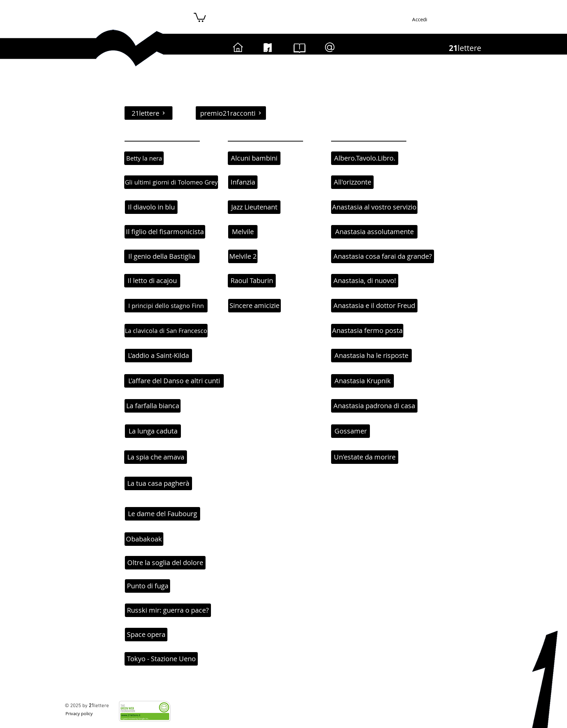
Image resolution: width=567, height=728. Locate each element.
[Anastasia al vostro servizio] (374, 207)
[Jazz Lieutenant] (254, 207)
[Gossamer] (350, 431)
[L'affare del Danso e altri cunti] (174, 381)
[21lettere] (148, 113)
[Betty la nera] (144, 158)
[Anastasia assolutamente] (374, 232)
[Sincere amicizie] (254, 306)
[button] (200, 17)
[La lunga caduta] (153, 431)
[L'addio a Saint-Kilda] (158, 356)
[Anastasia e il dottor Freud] (374, 306)
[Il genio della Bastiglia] (162, 256)
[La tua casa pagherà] (158, 483)
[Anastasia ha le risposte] (371, 356)
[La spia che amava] (156, 457)
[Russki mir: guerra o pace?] (168, 610)
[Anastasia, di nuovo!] (365, 281)
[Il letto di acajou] (152, 281)
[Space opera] (146, 635)
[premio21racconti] (231, 113)
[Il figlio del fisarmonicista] (165, 232)
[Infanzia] (243, 182)
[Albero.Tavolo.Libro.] (365, 158)
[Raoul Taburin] (252, 281)
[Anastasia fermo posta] (367, 331)
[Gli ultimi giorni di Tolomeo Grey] (171, 182)
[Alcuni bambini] (254, 158)
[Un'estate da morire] (365, 457)
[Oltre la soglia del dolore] (165, 563)
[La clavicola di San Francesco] (166, 331)
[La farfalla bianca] (153, 406)
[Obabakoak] (144, 539)
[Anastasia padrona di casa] (374, 406)
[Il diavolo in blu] (151, 207)
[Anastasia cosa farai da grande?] (383, 256)
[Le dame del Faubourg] (163, 514)
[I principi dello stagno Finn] (166, 306)
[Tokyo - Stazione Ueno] (161, 659)
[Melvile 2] (243, 256)
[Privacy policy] (79, 713)
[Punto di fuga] (147, 586)
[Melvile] (243, 232)
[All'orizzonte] (352, 182)
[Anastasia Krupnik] (362, 381)
